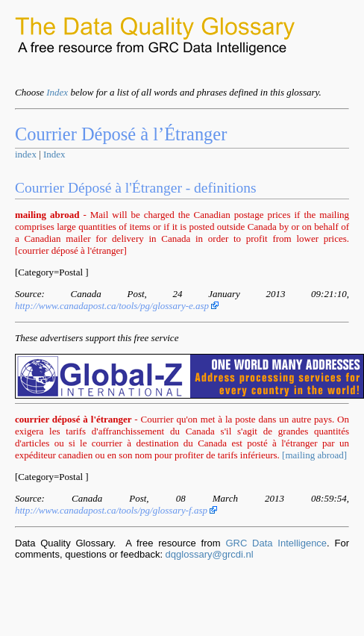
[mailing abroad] (314, 455)
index (26, 154)
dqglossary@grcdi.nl (210, 554)
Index (57, 92)
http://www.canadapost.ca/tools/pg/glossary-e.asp (117, 306)
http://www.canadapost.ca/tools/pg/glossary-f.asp (116, 510)
